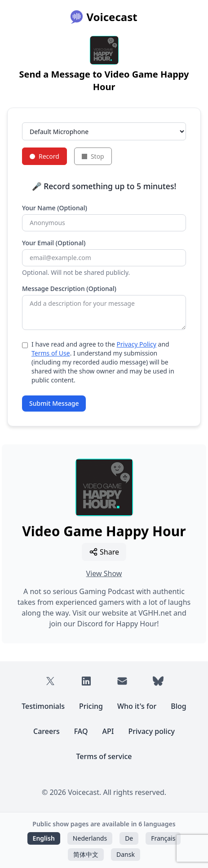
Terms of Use (51, 353)
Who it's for (137, 706)
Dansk (126, 854)
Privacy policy (151, 731)
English (44, 838)
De (129, 838)
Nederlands (90, 838)
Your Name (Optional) (55, 208)
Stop (93, 156)
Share (104, 552)
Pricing (91, 706)
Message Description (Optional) (69, 289)
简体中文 (86, 854)
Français (163, 838)
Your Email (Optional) (54, 243)
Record (44, 156)
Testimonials (43, 706)
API (108, 731)
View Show (104, 573)
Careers (46, 731)
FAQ (81, 731)
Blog (178, 706)
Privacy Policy (137, 344)
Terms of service (104, 756)
